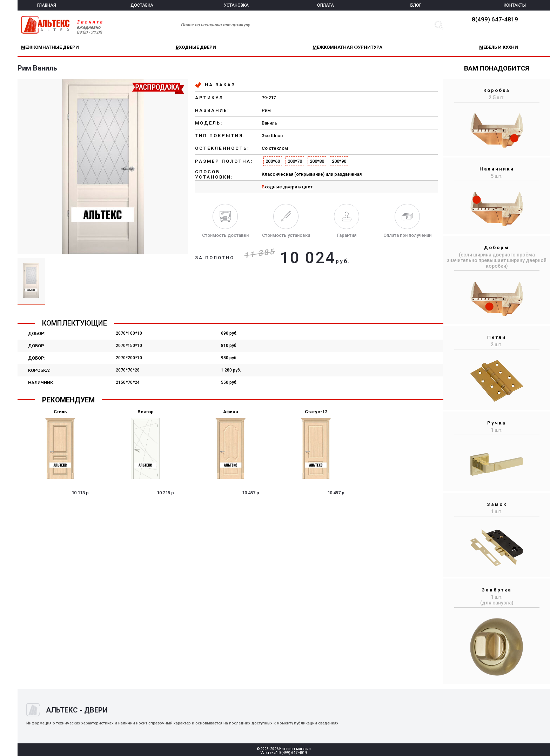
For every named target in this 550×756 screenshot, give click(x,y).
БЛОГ (416, 5)
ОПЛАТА (326, 5)
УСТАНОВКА (236, 5)
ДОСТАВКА (142, 5)
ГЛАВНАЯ (47, 5)
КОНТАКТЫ (515, 5)
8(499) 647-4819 (495, 19)
